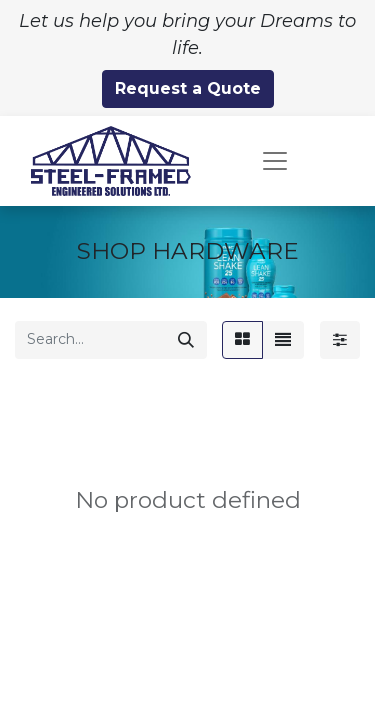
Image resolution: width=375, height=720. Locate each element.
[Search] (186, 340)
